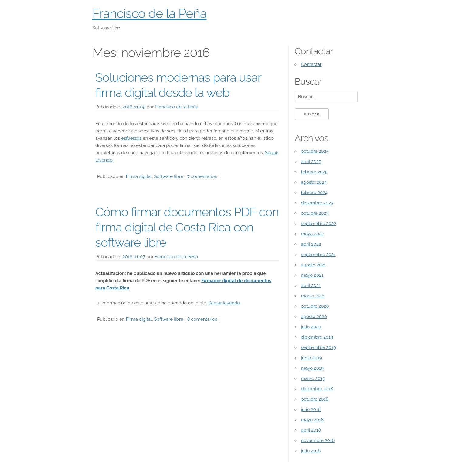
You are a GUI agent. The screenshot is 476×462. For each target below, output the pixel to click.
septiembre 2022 (319, 224)
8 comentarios (202, 319)
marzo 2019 (313, 378)
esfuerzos (131, 138)
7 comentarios (202, 176)
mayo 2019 (313, 368)
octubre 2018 (315, 399)
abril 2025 (311, 162)
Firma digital (139, 176)
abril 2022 (311, 244)
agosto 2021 (314, 265)
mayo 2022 (313, 234)
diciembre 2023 (317, 203)
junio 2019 (312, 358)
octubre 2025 (315, 151)
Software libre (169, 176)
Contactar (311, 64)
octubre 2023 (315, 213)
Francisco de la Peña (150, 14)
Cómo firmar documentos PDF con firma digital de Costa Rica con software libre (187, 227)
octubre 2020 (315, 306)
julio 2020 (311, 327)
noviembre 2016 (318, 440)
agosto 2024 (314, 182)
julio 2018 (311, 409)
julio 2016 (311, 451)
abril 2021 (311, 286)
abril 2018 (311, 430)
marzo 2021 (313, 296)
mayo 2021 (312, 275)
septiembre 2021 (318, 255)
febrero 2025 (314, 172)
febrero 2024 (314, 193)
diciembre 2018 (317, 389)
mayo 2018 (313, 420)
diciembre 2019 (317, 337)
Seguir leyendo (224, 303)
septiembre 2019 (319, 347)
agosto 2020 (314, 317)
